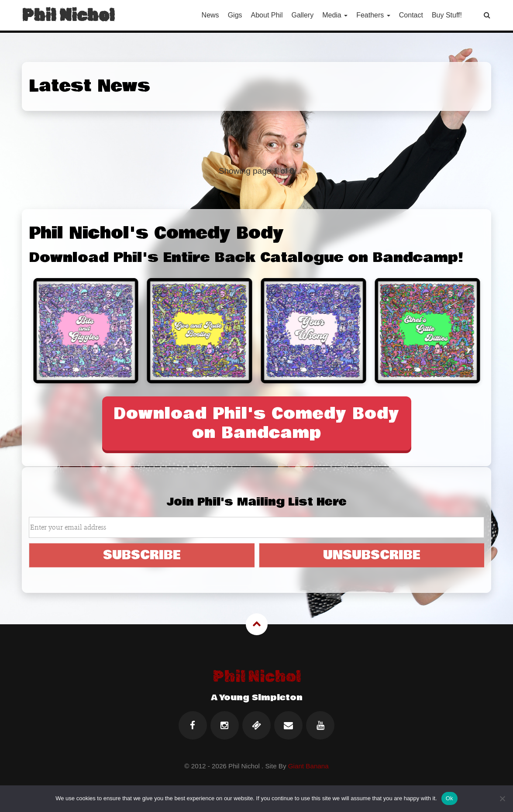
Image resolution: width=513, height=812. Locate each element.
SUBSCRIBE (142, 555)
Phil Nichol (68, 15)
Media (335, 15)
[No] (502, 798)
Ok (449, 798)
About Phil (267, 15)
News (210, 15)
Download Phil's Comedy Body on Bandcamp (256, 423)
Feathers (373, 15)
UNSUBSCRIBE (372, 555)
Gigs (235, 15)
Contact (411, 15)
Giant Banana (308, 766)
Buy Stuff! (447, 15)
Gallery (302, 15)
